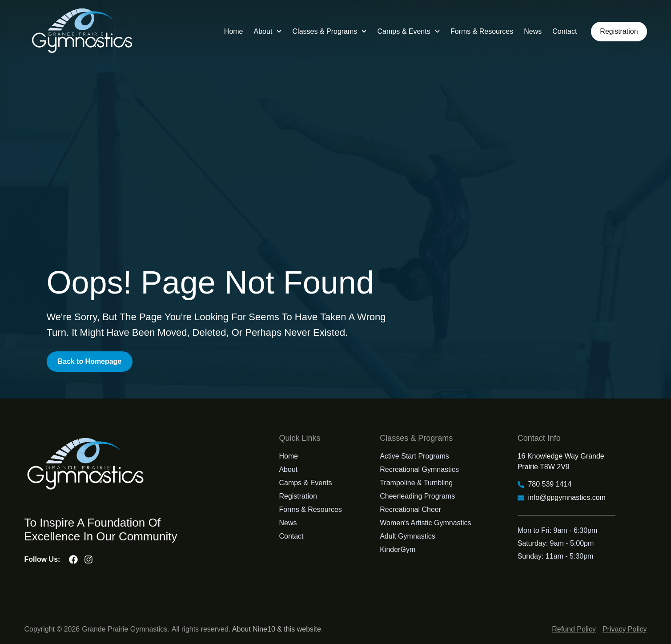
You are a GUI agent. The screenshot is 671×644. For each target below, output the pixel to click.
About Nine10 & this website (277, 629)
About (267, 31)
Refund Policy (574, 629)
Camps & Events (408, 31)
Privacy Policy (625, 629)
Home (234, 31)
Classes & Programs (329, 31)
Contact (565, 31)
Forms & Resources (482, 31)
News (533, 31)
